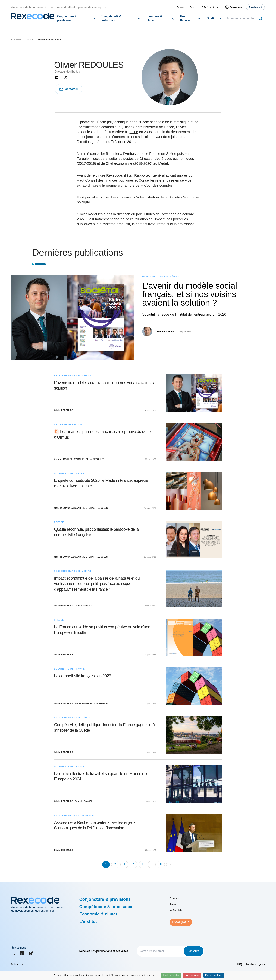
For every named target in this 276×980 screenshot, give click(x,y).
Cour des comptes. (159, 185)
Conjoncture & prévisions (67, 18)
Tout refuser (192, 975)
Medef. (164, 163)
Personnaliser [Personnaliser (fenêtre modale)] (214, 975)
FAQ (240, 964)
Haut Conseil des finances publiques (105, 180)
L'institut (211, 18)
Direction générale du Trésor (99, 142)
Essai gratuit (181, 922)
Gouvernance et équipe (50, 40)
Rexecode (16, 40)
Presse (193, 7)
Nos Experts (185, 18)
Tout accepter (171, 975)
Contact (180, 7)
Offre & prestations (211, 7)
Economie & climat (154, 18)
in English (176, 910)
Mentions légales (255, 964)
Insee (134, 132)
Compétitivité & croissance (111, 18)
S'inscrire (194, 951)
